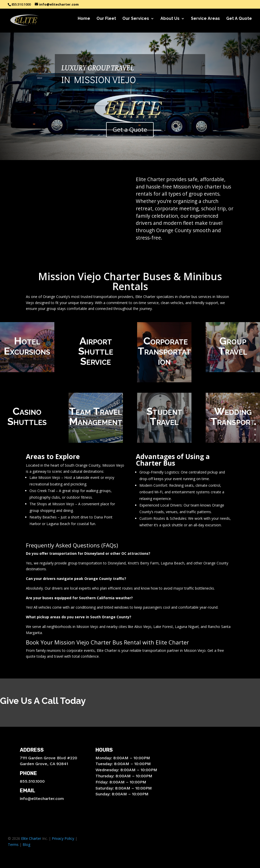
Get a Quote (130, 129)
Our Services (136, 22)
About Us (170, 22)
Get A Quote (239, 22)
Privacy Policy (63, 838)
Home (84, 22)
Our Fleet (106, 22)
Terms (13, 845)
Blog (26, 845)
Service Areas (205, 22)
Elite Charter (31, 838)
